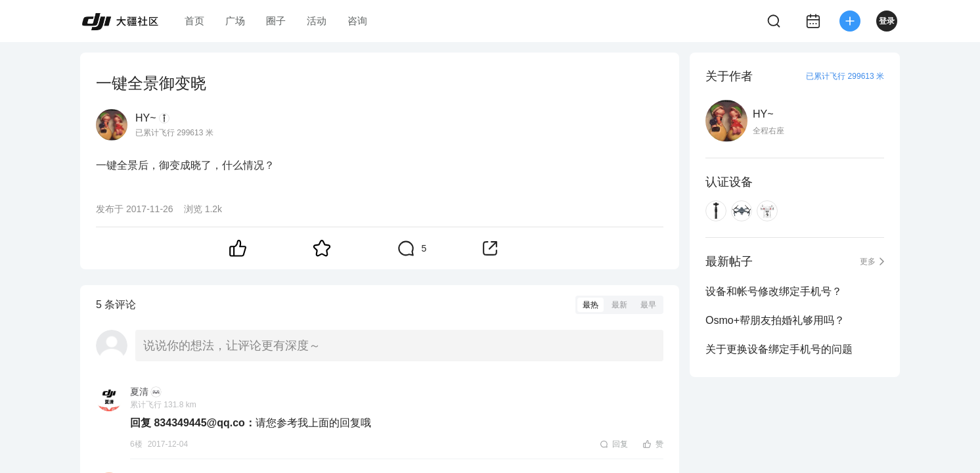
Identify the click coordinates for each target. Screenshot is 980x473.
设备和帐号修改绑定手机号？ (774, 291)
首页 (194, 21)
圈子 (276, 21)
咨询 (357, 21)
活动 (317, 21)
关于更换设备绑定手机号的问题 (779, 349)
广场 (235, 21)
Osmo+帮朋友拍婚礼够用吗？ (775, 320)
